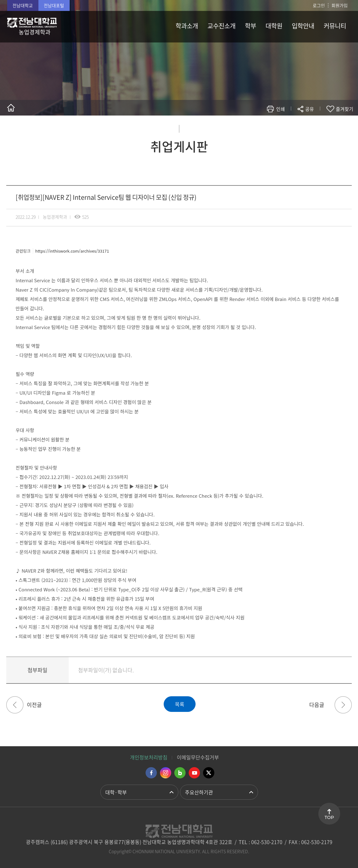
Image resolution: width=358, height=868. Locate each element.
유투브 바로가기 (194, 773)
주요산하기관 (199, 792)
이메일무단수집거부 (198, 757)
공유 (310, 109)
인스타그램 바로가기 (166, 773)
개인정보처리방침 (149, 757)
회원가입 (340, 5)
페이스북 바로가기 (151, 773)
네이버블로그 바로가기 (180, 773)
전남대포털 (54, 5)
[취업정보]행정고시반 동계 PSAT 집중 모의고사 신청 (343, 705)
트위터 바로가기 (209, 773)
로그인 (319, 5)
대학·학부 (116, 792)
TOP (329, 817)
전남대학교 (23, 5)
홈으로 (11, 108)
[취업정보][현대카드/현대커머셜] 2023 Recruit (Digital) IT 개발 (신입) (15, 705)
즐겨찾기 (345, 109)
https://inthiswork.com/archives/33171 (72, 251)
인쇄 (281, 109)
